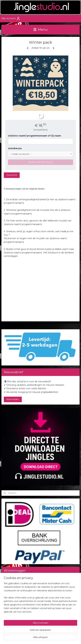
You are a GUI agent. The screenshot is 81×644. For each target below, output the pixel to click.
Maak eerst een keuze (40, 162)
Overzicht (12, 175)
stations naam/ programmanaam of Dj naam (34, 136)
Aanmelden (13, 399)
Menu (41, 29)
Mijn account (11, 19)
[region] (40, 599)
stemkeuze (15, 148)
